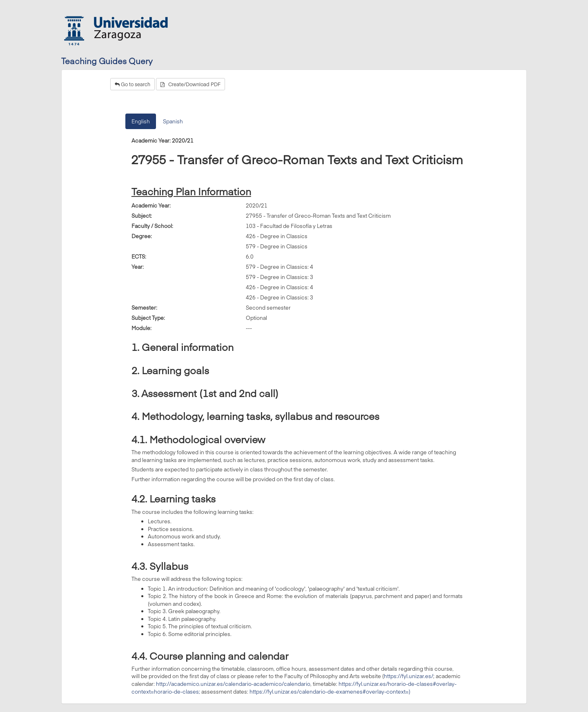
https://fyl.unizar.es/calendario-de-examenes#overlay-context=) (330, 692)
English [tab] (141, 121)
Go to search (133, 84)
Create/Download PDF (190, 84)
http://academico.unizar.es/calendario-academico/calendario (233, 684)
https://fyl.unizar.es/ (409, 676)
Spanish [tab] (173, 121)
